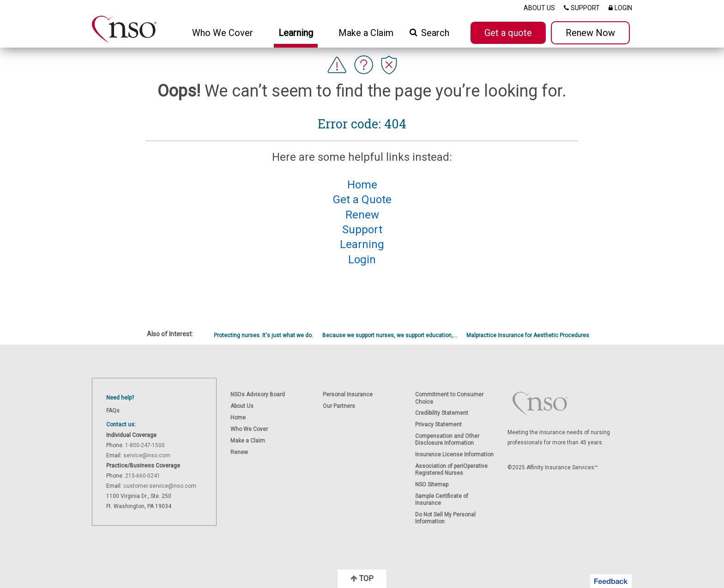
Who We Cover (249, 429)
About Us (242, 406)
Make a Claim (366, 33)
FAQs (113, 411)
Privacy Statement (438, 424)
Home (238, 418)
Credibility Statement (442, 413)
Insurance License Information (454, 455)
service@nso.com (147, 455)
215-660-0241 (143, 476)
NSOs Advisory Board (258, 394)
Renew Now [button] (590, 33)
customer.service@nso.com (160, 486)
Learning (296, 33)
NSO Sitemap (432, 485)
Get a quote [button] (508, 33)
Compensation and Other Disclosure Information (447, 439)
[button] (611, 581)
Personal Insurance (348, 394)
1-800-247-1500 (145, 445)
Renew (239, 452)
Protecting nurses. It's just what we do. (263, 335)
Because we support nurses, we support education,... (390, 335)
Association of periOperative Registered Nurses (451, 470)
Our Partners (339, 406)
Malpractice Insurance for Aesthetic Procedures (528, 335)
